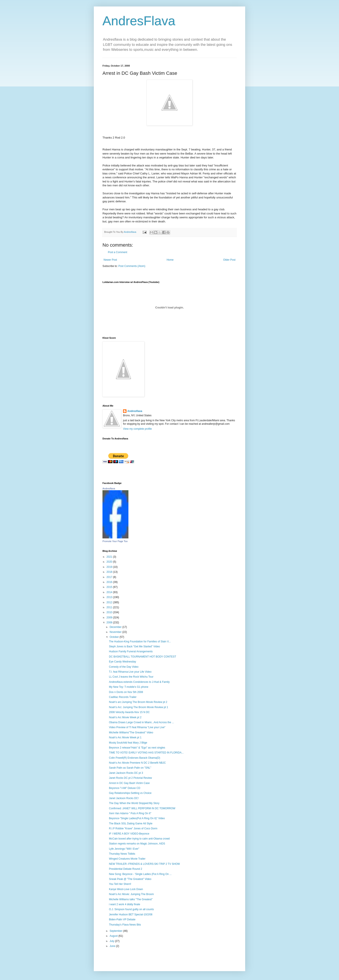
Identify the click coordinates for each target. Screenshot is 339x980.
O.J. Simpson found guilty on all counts (131, 909)
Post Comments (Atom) (132, 266)
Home (170, 260)
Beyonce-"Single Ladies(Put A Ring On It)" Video (137, 818)
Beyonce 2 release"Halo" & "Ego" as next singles (137, 748)
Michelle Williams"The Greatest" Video (131, 733)
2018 (110, 572)
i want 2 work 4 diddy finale (125, 904)
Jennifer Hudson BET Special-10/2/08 (131, 915)
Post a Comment (118, 252)
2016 (110, 582)
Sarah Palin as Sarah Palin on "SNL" (130, 768)
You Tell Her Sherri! (120, 884)
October (115, 637)
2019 (110, 567)
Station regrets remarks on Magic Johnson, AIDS (137, 844)
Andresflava (135, 411)
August (114, 936)
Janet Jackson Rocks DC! (124, 798)
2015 (110, 587)
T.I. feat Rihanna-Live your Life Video (130, 672)
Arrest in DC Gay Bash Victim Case (129, 783)
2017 (110, 577)
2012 (110, 602)
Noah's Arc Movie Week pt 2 (125, 717)
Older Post (229, 260)
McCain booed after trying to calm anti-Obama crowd (139, 839)
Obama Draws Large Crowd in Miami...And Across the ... (142, 722)
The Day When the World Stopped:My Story (134, 803)
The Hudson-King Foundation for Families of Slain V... (140, 642)
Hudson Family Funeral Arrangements (131, 651)
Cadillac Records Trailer (123, 697)
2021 (110, 557)
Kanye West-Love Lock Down (126, 889)
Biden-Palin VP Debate (122, 919)
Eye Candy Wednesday (122, 662)
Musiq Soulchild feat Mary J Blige (128, 743)
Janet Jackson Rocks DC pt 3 (126, 773)
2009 (110, 618)
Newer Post (110, 260)
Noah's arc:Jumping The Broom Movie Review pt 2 (138, 702)
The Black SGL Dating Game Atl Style (131, 824)
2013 (110, 597)
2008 (110, 622)
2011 (110, 607)
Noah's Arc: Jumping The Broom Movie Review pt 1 (139, 707)
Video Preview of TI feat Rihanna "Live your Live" (137, 727)
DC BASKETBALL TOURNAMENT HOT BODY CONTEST (143, 657)
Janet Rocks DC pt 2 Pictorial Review (130, 778)
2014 (110, 592)
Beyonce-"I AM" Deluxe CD (125, 788)
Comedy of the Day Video (124, 667)
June (113, 946)
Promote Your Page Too (115, 541)
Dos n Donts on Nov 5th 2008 (126, 692)
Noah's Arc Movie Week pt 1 (125, 737)
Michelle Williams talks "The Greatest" (131, 899)
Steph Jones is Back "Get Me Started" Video (134, 646)
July (112, 941)
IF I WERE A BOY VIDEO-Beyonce (129, 834)
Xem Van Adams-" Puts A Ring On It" (130, 813)
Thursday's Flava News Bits (125, 925)
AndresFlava (139, 21)
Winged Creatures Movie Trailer (127, 859)
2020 (110, 562)
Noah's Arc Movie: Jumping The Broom (131, 894)
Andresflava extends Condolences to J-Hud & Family (139, 682)
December (116, 627)
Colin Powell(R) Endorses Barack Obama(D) (135, 758)
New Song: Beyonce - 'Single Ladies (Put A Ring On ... (140, 874)
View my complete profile (137, 429)
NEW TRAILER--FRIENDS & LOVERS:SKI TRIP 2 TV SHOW (144, 864)
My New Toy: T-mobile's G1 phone (129, 687)
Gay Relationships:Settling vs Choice (130, 793)
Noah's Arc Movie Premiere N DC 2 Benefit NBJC (137, 763)
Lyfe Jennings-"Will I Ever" (124, 849)
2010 (110, 612)
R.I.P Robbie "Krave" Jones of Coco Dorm (133, 828)
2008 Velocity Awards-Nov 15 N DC (129, 712)
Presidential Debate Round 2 (126, 869)
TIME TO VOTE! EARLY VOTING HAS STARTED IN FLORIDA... (146, 753)
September (116, 931)
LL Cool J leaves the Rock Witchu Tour (131, 677)
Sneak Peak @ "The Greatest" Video (130, 879)
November (116, 632)
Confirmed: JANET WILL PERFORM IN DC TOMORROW (142, 808)
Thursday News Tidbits (122, 854)
